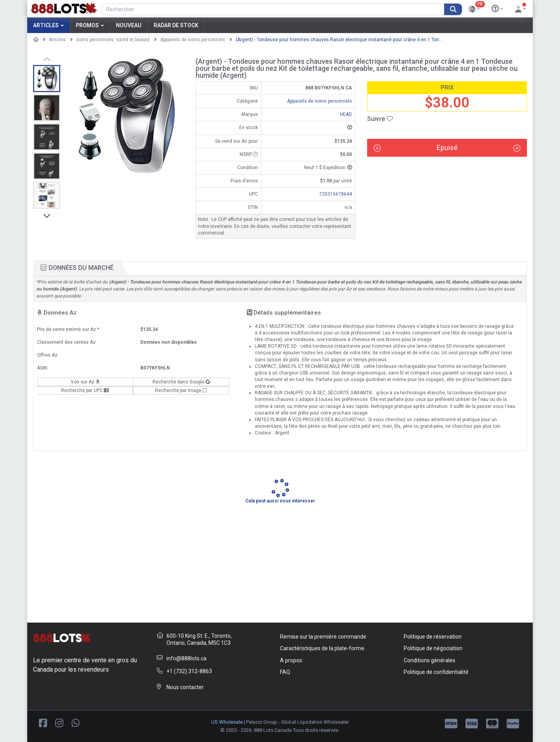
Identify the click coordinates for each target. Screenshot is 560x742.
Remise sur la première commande (323, 637)
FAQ (285, 672)
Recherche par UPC (85, 390)
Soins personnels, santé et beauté (113, 40)
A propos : (292, 660)
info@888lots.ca (186, 658)
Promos (90, 25)
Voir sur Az (85, 382)
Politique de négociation (433, 648)
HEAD (346, 114)
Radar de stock (176, 25)
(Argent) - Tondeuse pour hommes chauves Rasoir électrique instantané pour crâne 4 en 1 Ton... (339, 40)
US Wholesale (227, 722)
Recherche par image (181, 390)
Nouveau (129, 25)
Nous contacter (185, 687)
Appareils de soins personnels (193, 40)
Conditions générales (430, 660)
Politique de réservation (433, 637)
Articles (48, 25)
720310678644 (336, 194)
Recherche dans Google (181, 382)
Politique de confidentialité (436, 672)
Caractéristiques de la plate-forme (322, 648)
